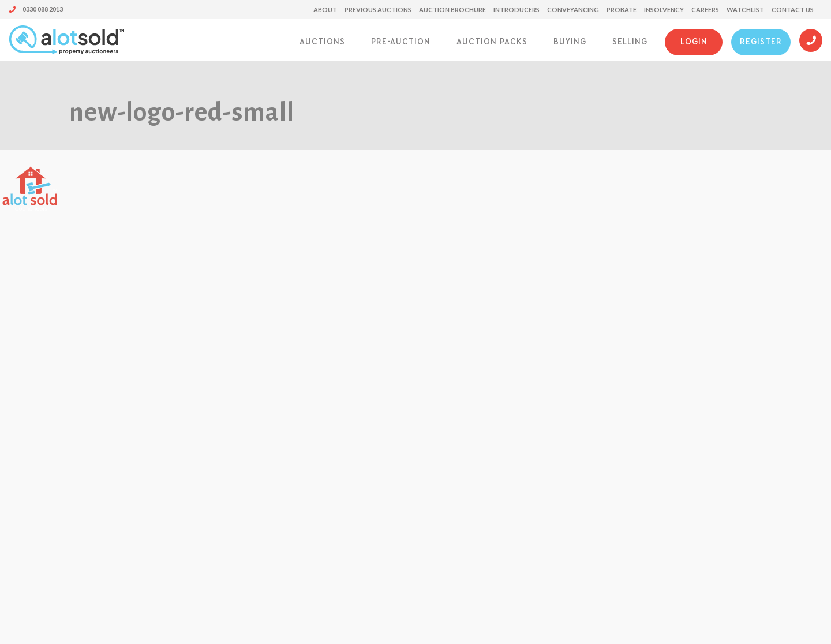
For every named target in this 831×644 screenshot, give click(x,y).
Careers (705, 10)
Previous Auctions (378, 10)
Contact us (793, 10)
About (325, 10)
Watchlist (745, 10)
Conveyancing (573, 10)
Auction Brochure (452, 10)
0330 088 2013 (36, 9)
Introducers (516, 10)
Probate (622, 10)
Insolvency (664, 10)
